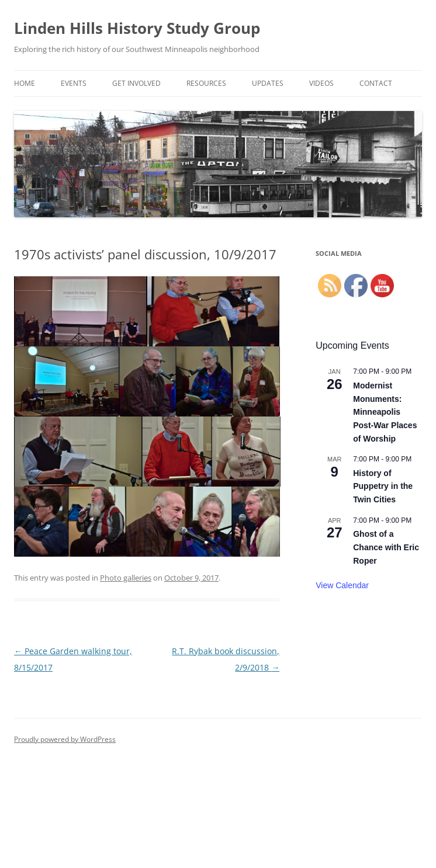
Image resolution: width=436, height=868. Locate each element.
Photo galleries (126, 578)
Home (25, 83)
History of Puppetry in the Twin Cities (383, 486)
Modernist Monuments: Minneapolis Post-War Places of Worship (385, 412)
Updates (268, 83)
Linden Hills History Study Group (137, 28)
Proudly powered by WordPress (65, 739)
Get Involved (136, 83)
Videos (321, 83)
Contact (376, 83)
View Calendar (342, 585)
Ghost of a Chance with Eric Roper (386, 547)
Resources (206, 83)
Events (74, 83)
